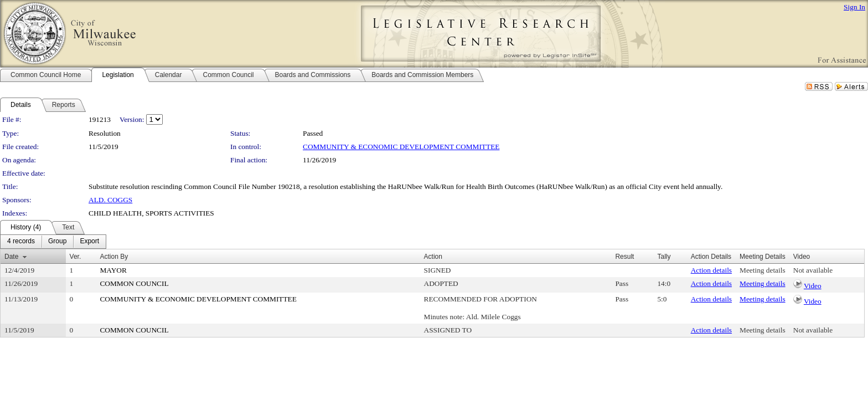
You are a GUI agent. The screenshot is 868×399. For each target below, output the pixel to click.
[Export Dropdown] (89, 242)
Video (813, 286)
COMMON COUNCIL (134, 283)
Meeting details (763, 270)
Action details (711, 270)
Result (624, 257)
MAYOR (113, 270)
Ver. (76, 257)
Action (433, 257)
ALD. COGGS (110, 200)
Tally (664, 257)
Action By (114, 257)
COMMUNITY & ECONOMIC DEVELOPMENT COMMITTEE (401, 147)
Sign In (854, 7)
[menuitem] (21, 242)
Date (11, 257)
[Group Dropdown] (57, 242)
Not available (813, 270)
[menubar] (53, 242)
